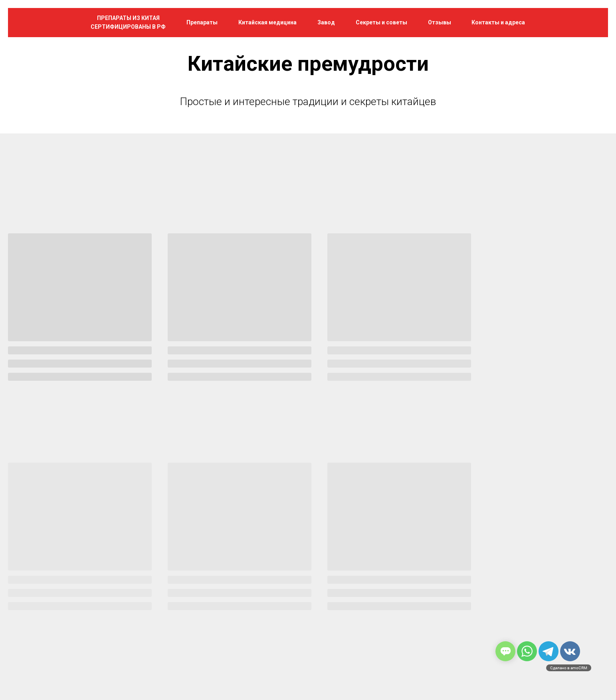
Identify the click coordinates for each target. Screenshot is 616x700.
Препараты (202, 22)
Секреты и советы (381, 22)
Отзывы (440, 22)
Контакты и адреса (498, 22)
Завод (326, 22)
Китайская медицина (267, 22)
